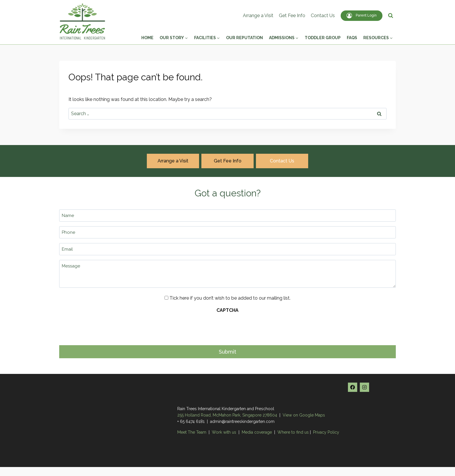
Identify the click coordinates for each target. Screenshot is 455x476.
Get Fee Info (292, 16)
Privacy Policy (326, 432)
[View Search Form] (391, 16)
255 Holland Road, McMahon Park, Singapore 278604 (227, 415)
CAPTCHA (228, 310)
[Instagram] (364, 387)
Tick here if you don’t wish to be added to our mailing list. (230, 298)
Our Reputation (244, 38)
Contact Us (323, 16)
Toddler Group (323, 38)
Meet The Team (192, 432)
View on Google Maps (304, 415)
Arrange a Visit (258, 16)
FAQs (352, 38)
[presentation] (103, 327)
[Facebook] (353, 387)
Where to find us (293, 432)
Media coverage (257, 432)
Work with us (224, 432)
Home (147, 38)
